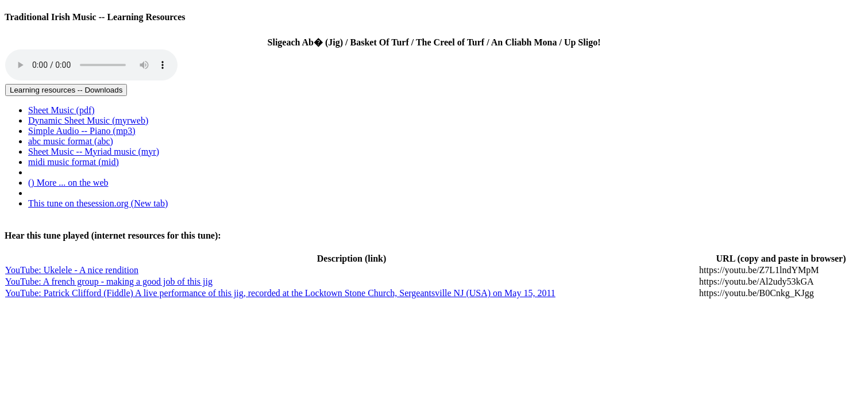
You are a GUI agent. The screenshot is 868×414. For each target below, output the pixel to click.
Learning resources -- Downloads (66, 90)
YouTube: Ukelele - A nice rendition (72, 270)
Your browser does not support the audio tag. (91, 65)
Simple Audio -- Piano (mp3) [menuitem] (82, 131)
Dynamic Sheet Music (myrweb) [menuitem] (88, 120)
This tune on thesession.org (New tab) (98, 203)
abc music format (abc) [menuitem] (71, 141)
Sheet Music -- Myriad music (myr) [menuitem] (94, 152)
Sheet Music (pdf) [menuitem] (61, 110)
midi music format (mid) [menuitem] (74, 162)
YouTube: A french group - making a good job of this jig (109, 281)
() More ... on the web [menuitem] (68, 183)
